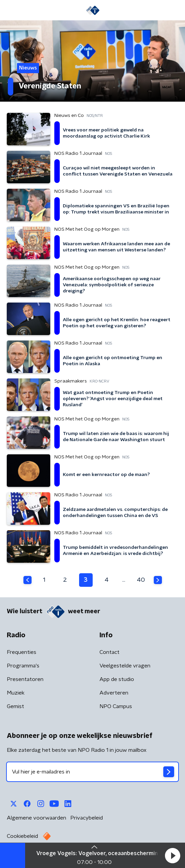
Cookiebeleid (22, 836)
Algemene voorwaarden (36, 818)
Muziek (16, 693)
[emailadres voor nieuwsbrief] (92, 772)
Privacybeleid (87, 818)
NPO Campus (116, 706)
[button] (172, 855)
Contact (109, 652)
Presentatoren (25, 679)
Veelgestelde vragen (125, 666)
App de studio (117, 679)
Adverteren (114, 693)
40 (141, 580)
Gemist (15, 706)
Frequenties (22, 652)
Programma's (23, 666)
